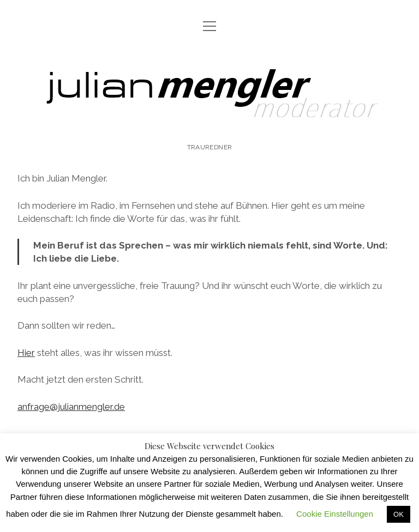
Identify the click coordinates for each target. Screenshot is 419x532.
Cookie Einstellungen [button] (335, 514)
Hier (26, 353)
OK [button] (399, 514)
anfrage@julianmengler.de (71, 407)
